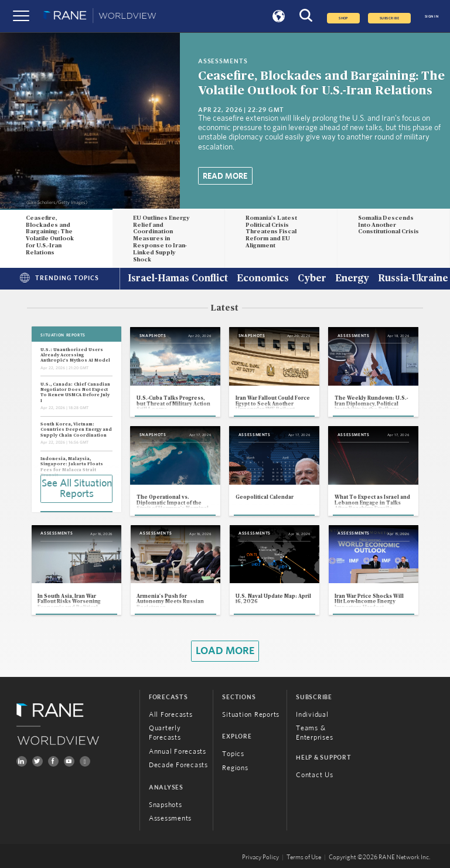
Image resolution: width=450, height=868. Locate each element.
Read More (225, 176)
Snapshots (166, 805)
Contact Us (315, 775)
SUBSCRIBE (389, 18)
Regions (235, 768)
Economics (263, 279)
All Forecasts (171, 714)
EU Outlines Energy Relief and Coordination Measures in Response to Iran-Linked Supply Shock (161, 239)
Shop (343, 18)
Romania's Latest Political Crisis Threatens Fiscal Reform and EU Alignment (271, 232)
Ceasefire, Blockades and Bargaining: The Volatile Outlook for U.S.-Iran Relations (50, 235)
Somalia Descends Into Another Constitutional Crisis (388, 225)
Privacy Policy (260, 857)
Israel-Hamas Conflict (178, 279)
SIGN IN (432, 16)
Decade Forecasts (178, 765)
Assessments (170, 818)
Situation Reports (251, 714)
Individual (312, 714)
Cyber (312, 279)
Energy (352, 279)
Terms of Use (304, 857)
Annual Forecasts (178, 751)
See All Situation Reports (77, 489)
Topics (233, 754)
